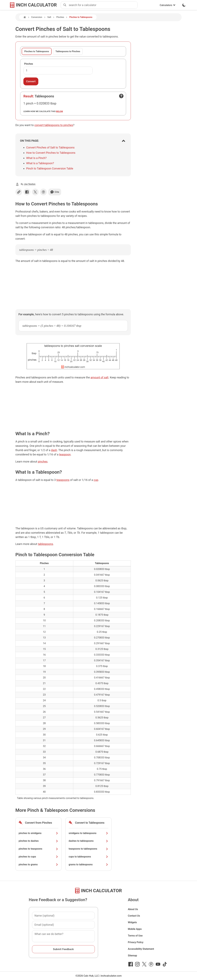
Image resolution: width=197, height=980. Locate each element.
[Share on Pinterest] (43, 192)
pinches (43, 462)
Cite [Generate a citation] (55, 192)
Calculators (168, 5)
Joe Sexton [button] (30, 184)
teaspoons (63, 480)
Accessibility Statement (141, 949)
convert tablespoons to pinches (54, 125)
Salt (49, 17)
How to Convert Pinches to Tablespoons (51, 153)
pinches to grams (38, 864)
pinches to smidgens (38, 833)
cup (96, 480)
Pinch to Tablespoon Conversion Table (50, 168)
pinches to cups (38, 857)
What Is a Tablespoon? (40, 163)
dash (54, 450)
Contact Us (134, 916)
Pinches (60, 17)
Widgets (132, 922)
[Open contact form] (121, 96)
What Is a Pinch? (36, 158)
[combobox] (103, 5)
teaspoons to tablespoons (88, 849)
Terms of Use (135, 936)
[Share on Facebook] (27, 192)
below (60, 111)
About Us (133, 909)
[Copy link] (19, 192)
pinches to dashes (38, 841)
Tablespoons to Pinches (68, 51)
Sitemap (132, 956)
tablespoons (45, 544)
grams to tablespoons (88, 864)
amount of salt (99, 377)
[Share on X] (35, 192)
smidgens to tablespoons (88, 833)
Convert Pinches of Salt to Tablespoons (50, 147)
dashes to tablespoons (88, 841)
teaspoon (65, 454)
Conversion (37, 17)
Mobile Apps (135, 929)
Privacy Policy (136, 942)
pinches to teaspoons (38, 849)
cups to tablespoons (88, 857)
